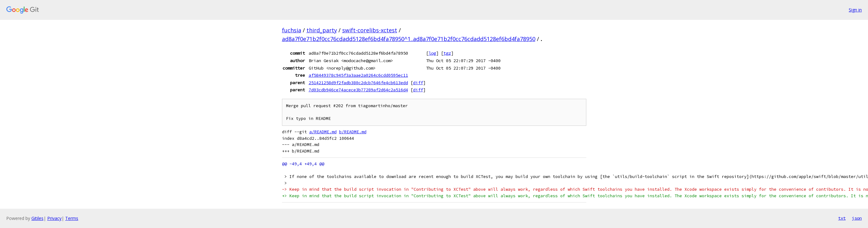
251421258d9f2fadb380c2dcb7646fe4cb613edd (358, 83)
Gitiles (37, 218)
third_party (322, 30)
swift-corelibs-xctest (370, 30)
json (857, 218)
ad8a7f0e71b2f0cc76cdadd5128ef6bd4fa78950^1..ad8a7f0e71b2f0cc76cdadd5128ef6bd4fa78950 (409, 39)
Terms (72, 218)
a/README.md (323, 132)
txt (842, 218)
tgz (447, 53)
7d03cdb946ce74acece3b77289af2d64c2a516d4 (358, 90)
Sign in (855, 10)
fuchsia (292, 30)
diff (418, 83)
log (432, 53)
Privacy (54, 218)
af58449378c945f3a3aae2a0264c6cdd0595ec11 (358, 75)
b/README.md (353, 132)
